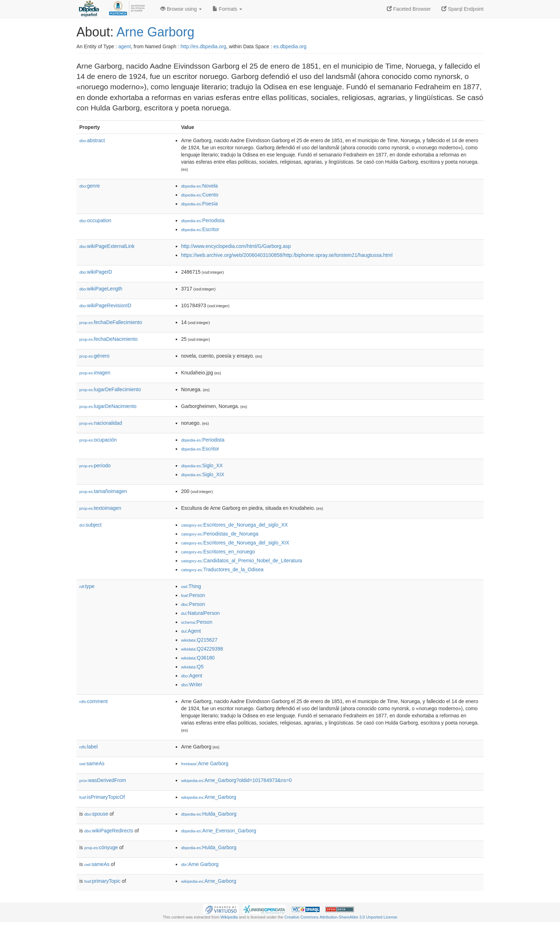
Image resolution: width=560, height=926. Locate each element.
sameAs (92, 763)
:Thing (191, 586)
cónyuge (101, 847)
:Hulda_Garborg (209, 814)
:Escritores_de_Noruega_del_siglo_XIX (235, 543)
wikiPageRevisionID (105, 305)
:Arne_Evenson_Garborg (219, 831)
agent (124, 46)
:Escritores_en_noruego (218, 552)
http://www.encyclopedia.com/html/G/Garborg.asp (236, 246)
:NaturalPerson (200, 613)
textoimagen (100, 508)
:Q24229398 (202, 649)
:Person (193, 595)
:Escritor (200, 229)
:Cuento (200, 195)
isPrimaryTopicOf (102, 797)
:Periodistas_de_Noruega (220, 534)
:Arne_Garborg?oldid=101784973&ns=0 (236, 780)
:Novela (199, 186)
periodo (95, 466)
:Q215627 (199, 640)
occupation (95, 220)
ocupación (98, 440)
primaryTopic (102, 881)
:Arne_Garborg (209, 797)
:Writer (192, 684)
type (87, 586)
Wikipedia (229, 917)
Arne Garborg (155, 32)
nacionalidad (101, 423)
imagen (95, 373)
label (88, 747)
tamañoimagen (103, 491)
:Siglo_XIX (203, 474)
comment (93, 701)
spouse (96, 814)
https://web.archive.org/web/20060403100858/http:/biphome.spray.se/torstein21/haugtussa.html (287, 255)
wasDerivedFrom (103, 780)
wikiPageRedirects (109, 831)
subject (90, 525)
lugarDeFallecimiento (110, 389)
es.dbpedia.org (290, 46)
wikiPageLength (101, 289)
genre (90, 186)
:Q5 (192, 667)
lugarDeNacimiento (108, 406)
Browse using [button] (181, 9)
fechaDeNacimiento (108, 339)
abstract (92, 140)
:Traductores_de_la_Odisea (222, 569)
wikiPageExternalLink (107, 246)
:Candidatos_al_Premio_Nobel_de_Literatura (242, 561)
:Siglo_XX (202, 466)
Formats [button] (227, 9)
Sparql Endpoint (462, 9)
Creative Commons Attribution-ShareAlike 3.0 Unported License (341, 917)
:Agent (191, 631)
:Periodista (203, 220)
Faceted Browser (409, 9)
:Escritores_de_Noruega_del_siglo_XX (234, 525)
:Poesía (199, 204)
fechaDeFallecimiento (111, 322)
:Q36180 (198, 658)
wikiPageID (96, 272)
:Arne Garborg (205, 763)
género (94, 356)
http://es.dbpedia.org (204, 46)
